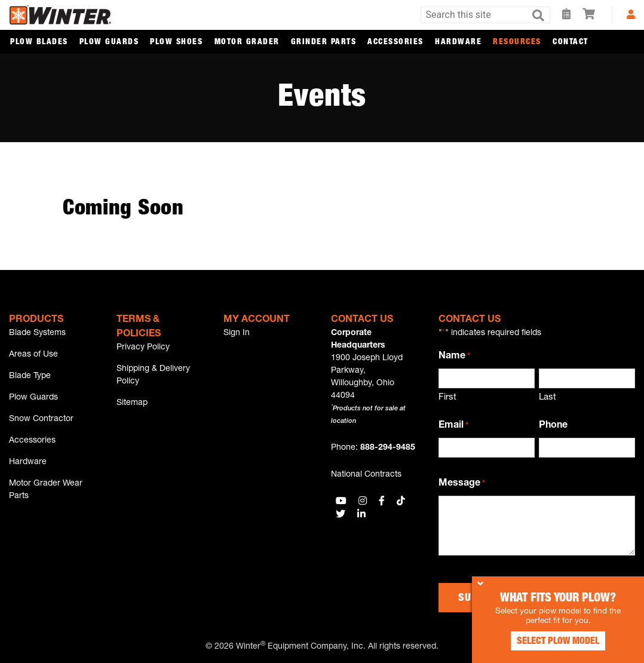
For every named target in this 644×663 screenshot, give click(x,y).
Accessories (395, 42)
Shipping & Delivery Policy (153, 376)
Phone (553, 426)
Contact (571, 42)
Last (548, 398)
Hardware (458, 42)
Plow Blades (39, 42)
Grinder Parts (324, 42)
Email (453, 426)
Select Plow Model (554, 639)
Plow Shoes (176, 42)
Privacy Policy (143, 348)
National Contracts (366, 475)
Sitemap (132, 404)
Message (462, 484)
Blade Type (30, 377)
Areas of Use (33, 355)
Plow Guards (109, 42)
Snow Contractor (41, 422)
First (447, 398)
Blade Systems (37, 333)
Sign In (237, 333)
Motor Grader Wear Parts (46, 494)
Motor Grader (247, 42)
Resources (517, 42)
